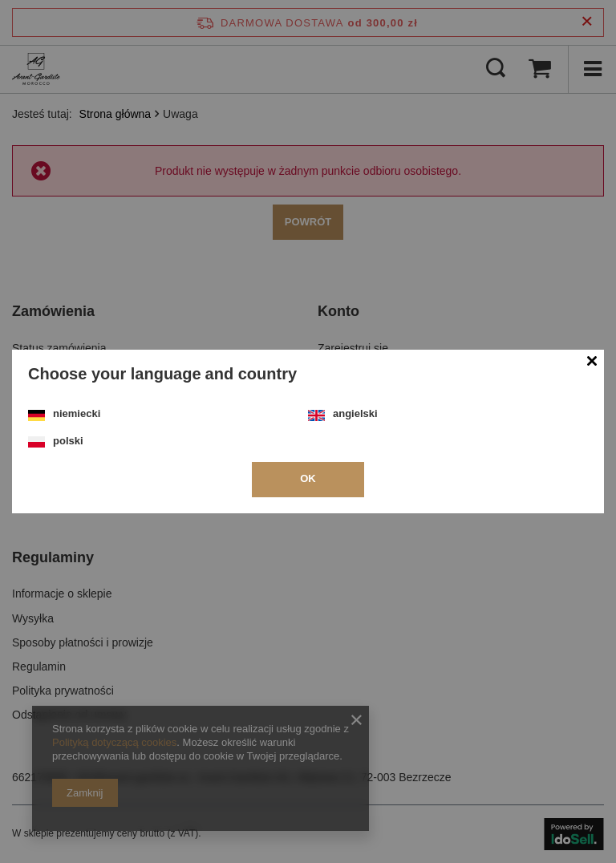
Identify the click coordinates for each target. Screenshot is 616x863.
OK (308, 478)
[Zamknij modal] (592, 362)
